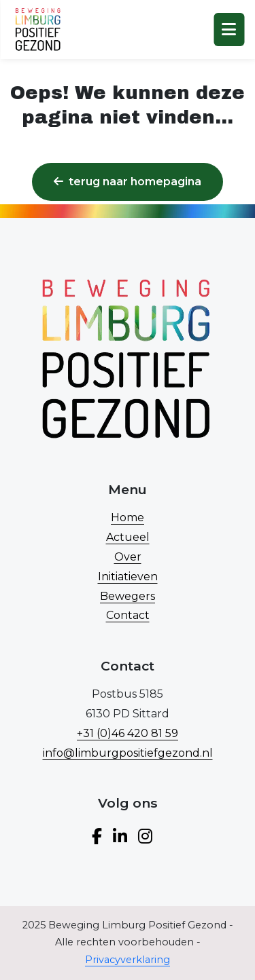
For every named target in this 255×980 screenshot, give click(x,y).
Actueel (128, 537)
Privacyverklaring (128, 960)
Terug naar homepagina (128, 182)
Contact (128, 615)
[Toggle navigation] (229, 30)
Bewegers (128, 596)
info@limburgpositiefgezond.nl (128, 753)
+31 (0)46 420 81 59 (128, 733)
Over (128, 557)
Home (128, 517)
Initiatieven (128, 577)
